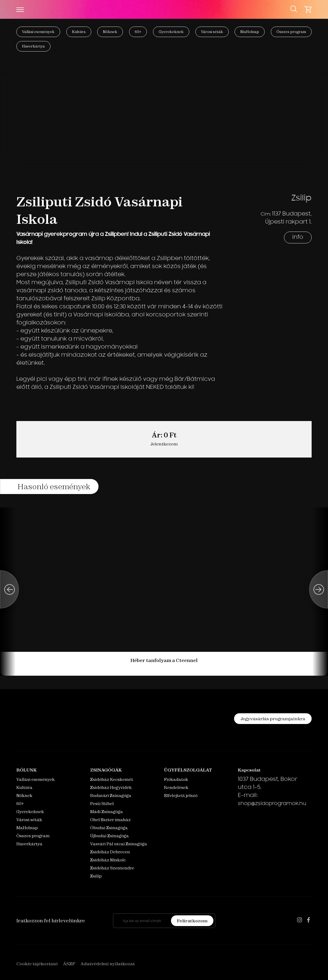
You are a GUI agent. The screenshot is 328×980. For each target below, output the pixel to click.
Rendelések (176, 787)
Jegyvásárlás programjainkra (273, 719)
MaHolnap (250, 32)
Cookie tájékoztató (37, 964)
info (298, 237)
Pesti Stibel (102, 804)
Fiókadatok (176, 779)
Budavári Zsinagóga (111, 796)
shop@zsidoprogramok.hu (272, 804)
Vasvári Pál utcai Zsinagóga (119, 844)
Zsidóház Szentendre (112, 868)
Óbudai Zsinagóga (109, 828)
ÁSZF (69, 964)
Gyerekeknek (171, 32)
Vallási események (38, 32)
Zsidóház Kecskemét (112, 779)
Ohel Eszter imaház (110, 820)
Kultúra (79, 32)
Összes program (291, 32)
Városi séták (212, 32)
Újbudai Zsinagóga (110, 836)
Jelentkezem (164, 444)
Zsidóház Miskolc (108, 860)
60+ (138, 32)
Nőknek (110, 32)
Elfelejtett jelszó (181, 796)
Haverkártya (33, 46)
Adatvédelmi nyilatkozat (108, 964)
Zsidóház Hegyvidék (111, 787)
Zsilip (96, 876)
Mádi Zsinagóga (107, 812)
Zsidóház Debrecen (110, 852)
